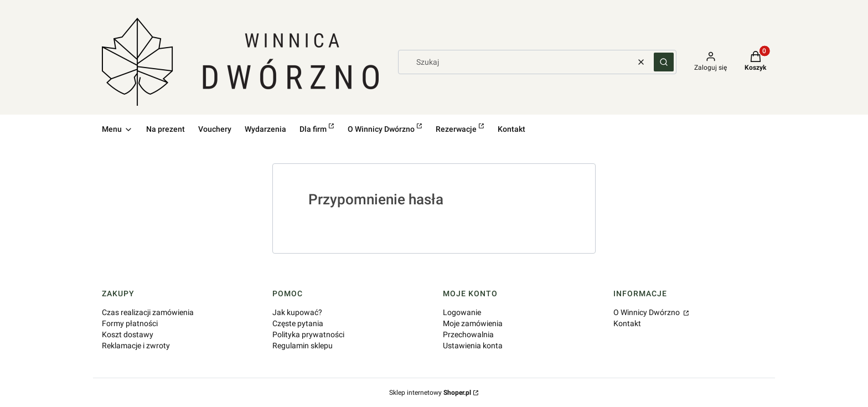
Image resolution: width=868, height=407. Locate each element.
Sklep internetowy (430, 393)
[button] (664, 62)
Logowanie (462, 312)
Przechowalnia (468, 334)
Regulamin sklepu (303, 346)
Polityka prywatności (308, 334)
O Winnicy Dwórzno (647, 312)
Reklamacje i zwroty (136, 346)
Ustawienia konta (473, 346)
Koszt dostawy (128, 334)
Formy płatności (130, 323)
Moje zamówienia (473, 323)
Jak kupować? (297, 312)
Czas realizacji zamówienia (148, 312)
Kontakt (627, 323)
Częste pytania (298, 323)
